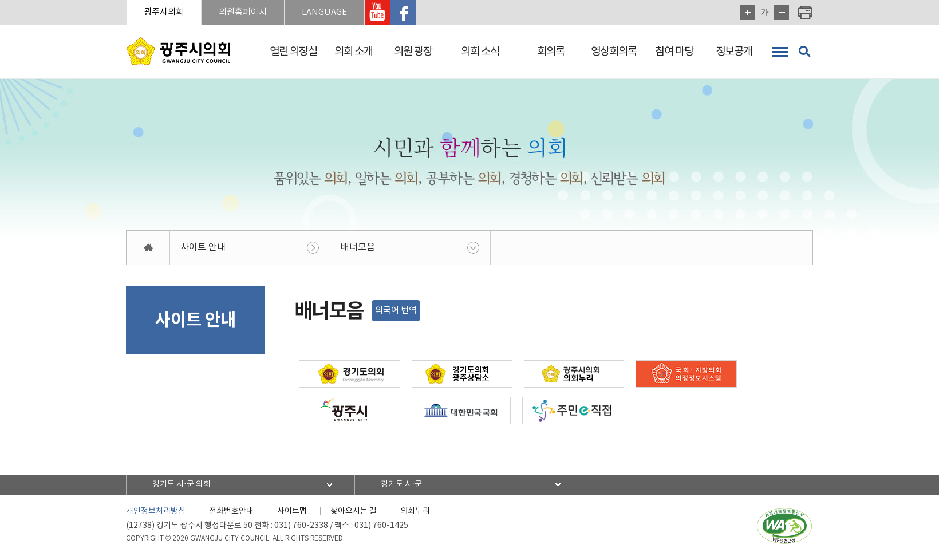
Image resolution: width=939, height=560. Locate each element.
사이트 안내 (203, 247)
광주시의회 (164, 12)
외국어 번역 (396, 311)
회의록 (551, 52)
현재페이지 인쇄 (806, 13)
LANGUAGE (324, 12)
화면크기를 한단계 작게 (782, 13)
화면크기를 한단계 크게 (747, 13)
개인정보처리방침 (156, 511)
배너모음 (358, 247)
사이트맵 (292, 511)
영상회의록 (614, 52)
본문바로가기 (0, 0)
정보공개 (734, 52)
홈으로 (148, 248)
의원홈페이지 (243, 12)
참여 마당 (674, 52)
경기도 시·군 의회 (182, 484)
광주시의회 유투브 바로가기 (377, 13)
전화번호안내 (231, 511)
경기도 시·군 (402, 484)
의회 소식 (480, 52)
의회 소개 (354, 52)
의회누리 (415, 511)
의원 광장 (413, 52)
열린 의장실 (293, 52)
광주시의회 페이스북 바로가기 (403, 13)
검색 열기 (804, 52)
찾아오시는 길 (354, 511)
